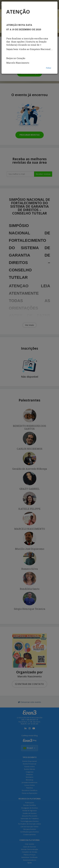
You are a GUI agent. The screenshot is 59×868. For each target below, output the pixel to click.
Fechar (49, 68)
